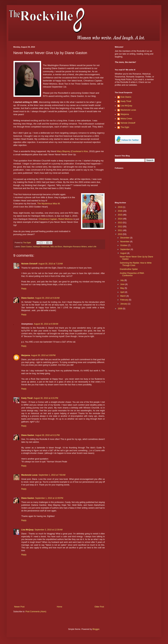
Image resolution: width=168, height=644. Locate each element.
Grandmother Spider (129, 269)
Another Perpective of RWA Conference (132, 274)
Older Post (99, 607)
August (124, 253)
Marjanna (26, 355)
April (123, 292)
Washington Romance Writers (75, 247)
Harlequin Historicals (41, 247)
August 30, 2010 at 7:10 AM (51, 264)
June (123, 284)
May (122, 288)
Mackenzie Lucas (29, 475)
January (124, 304)
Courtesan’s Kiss (80, 151)
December (125, 238)
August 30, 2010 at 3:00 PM (43, 355)
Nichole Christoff (29, 264)
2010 (120, 234)
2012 (120, 227)
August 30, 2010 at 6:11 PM (47, 435)
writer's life (92, 247)
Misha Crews (126, 119)
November (125, 242)
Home (60, 607)
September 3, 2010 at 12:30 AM (49, 530)
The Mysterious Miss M (48, 204)
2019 (120, 207)
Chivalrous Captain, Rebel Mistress (56, 219)
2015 (120, 215)
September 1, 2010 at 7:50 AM (52, 475)
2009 (120, 309)
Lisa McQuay (27, 530)
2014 (120, 219)
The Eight (125, 127)
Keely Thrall (27, 398)
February (125, 300)
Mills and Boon (56, 247)
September (125, 249)
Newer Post (19, 607)
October (124, 245)
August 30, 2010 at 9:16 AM (47, 298)
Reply (24, 289)
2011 (120, 230)
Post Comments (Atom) (36, 612)
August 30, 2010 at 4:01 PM (46, 398)
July (122, 280)
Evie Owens (126, 97)
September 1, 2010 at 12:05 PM (49, 498)
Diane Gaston (26, 247)
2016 (120, 211)
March (123, 296)
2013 (120, 223)
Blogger (96, 629)
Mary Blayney (64, 151)
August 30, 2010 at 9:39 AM (46, 324)
